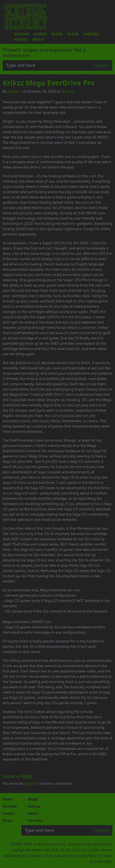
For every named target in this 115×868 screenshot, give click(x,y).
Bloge (57, 34)
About (38, 39)
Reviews (22, 34)
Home (8, 799)
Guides (40, 34)
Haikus (21, 39)
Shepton (15, 91)
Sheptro (91, 34)
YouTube (35, 820)
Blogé (73, 34)
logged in (32, 783)
